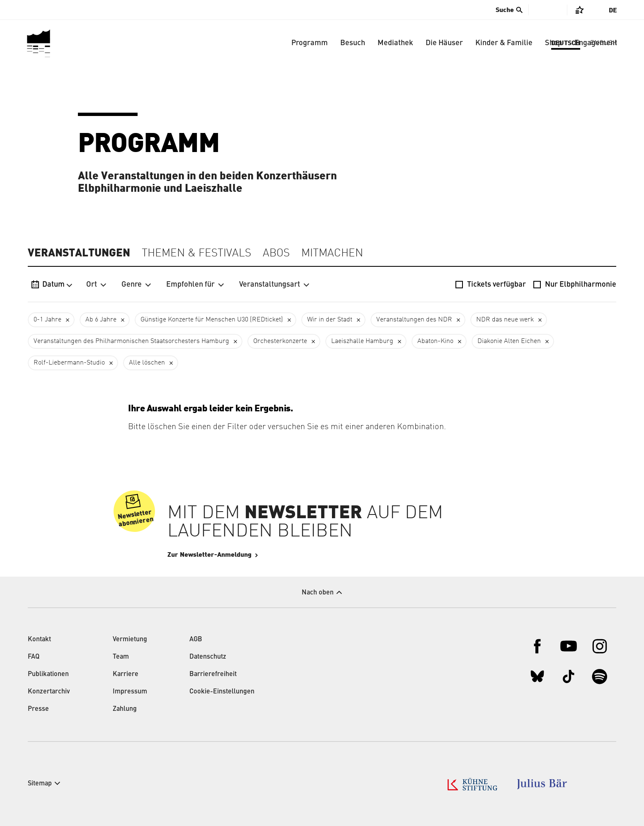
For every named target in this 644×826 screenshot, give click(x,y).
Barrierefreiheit (213, 674)
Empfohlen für (195, 285)
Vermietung (130, 640)
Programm (310, 43)
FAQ (34, 657)
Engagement (596, 43)
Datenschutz (208, 657)
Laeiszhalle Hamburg (362, 341)
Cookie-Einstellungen (222, 692)
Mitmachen (332, 254)
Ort (96, 285)
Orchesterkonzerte (280, 341)
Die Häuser (444, 43)
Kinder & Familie (504, 43)
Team (121, 657)
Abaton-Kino (435, 341)
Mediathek (395, 43)
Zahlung (125, 709)
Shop (553, 43)
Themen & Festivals (196, 254)
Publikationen (48, 674)
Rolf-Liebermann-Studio (69, 363)
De (613, 10)
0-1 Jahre (47, 320)
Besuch (353, 43)
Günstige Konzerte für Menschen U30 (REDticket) (212, 320)
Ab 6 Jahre (101, 320)
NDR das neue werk (505, 320)
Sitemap (40, 784)
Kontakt (39, 640)
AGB (196, 640)
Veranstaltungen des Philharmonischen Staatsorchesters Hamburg (131, 341)
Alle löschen (147, 363)
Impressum (130, 692)
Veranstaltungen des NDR (414, 320)
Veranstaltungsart (274, 285)
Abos (276, 254)
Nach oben (318, 593)
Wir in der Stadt (330, 320)
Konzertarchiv (49, 692)
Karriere (126, 674)
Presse (38, 709)
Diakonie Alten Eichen (509, 341)
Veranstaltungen (79, 253)
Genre (136, 285)
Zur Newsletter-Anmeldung (234, 555)
